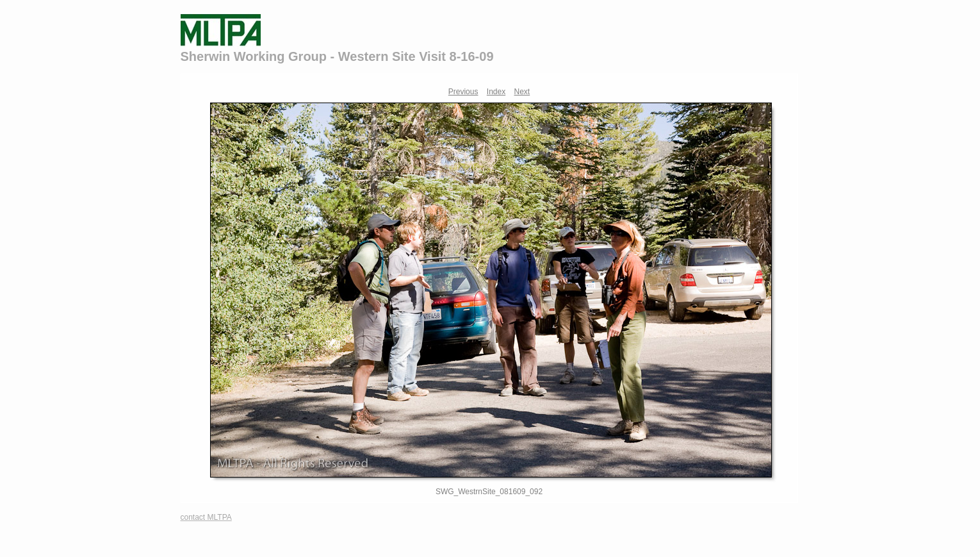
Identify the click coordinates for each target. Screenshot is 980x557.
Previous (463, 92)
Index (496, 92)
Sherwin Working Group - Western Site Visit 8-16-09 (337, 56)
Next (522, 92)
